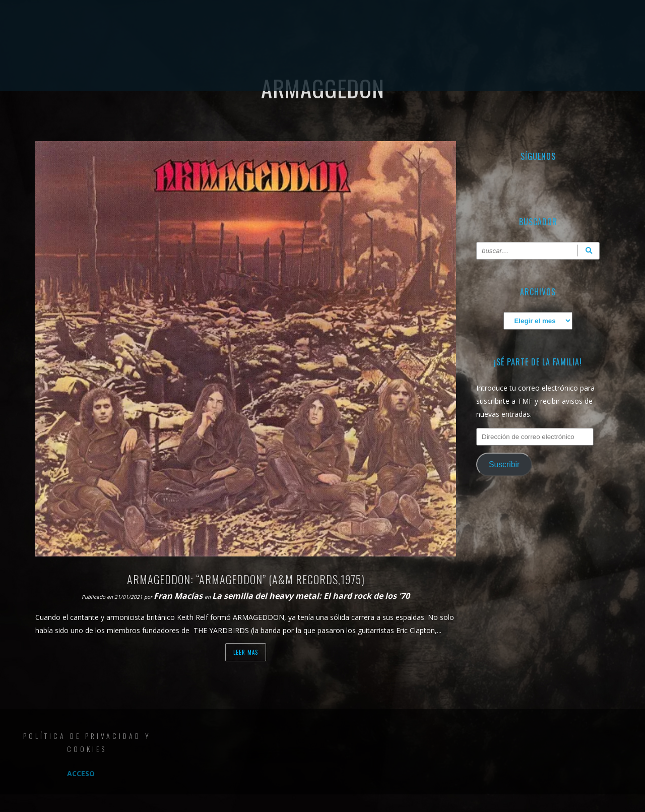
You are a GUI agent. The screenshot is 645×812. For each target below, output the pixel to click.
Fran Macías (179, 596)
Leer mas (246, 652)
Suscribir (504, 464)
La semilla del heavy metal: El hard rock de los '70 (311, 596)
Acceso (81, 773)
